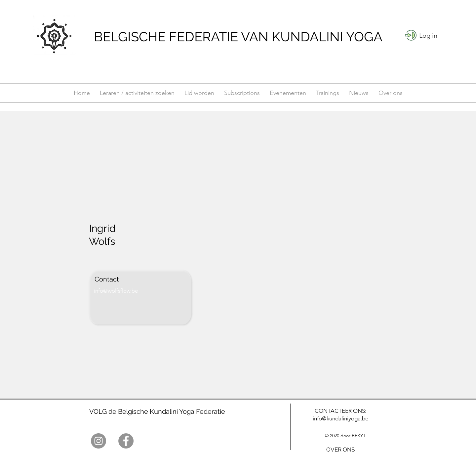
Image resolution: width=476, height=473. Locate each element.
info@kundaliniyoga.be (340, 418)
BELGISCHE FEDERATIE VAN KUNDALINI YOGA (238, 37)
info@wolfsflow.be (116, 291)
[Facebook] (126, 441)
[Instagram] (99, 441)
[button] (428, 35)
